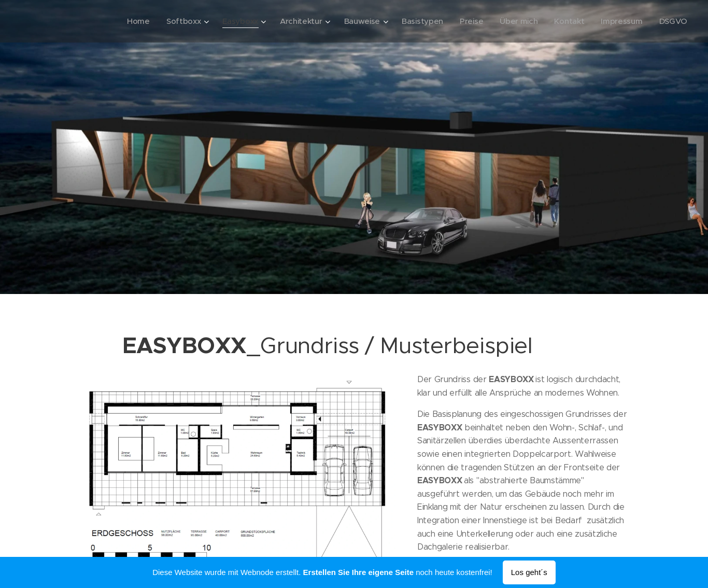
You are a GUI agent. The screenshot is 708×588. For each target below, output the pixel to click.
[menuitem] (128, 21)
